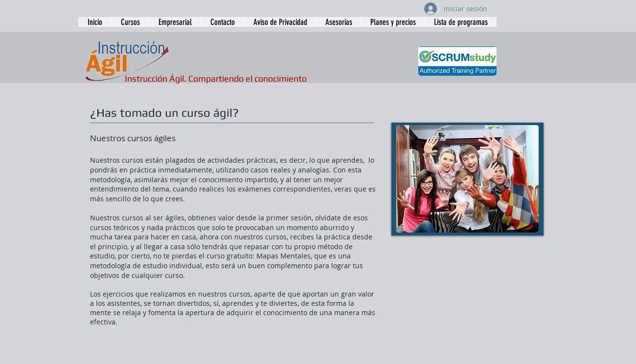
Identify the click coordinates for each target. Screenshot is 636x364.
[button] (130, 22)
